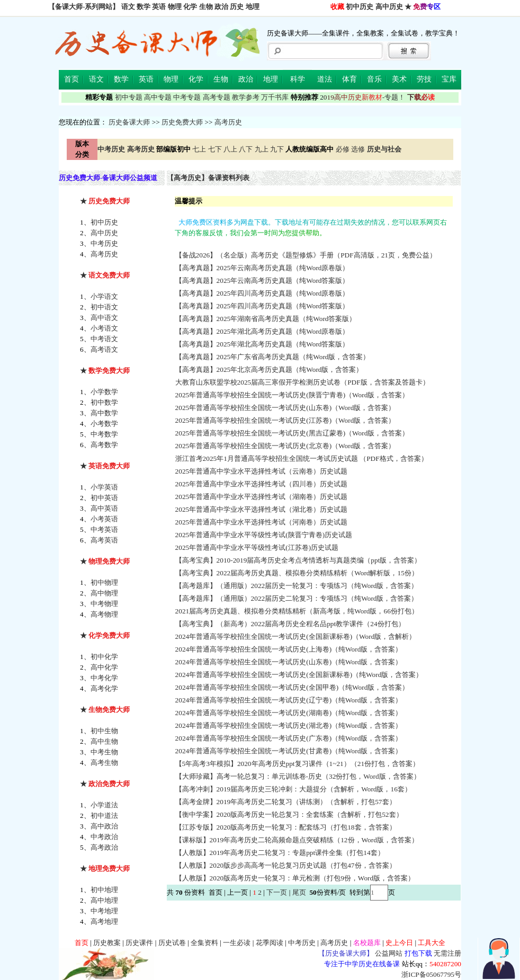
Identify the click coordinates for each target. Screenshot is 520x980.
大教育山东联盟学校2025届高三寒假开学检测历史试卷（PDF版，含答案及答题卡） (303, 382)
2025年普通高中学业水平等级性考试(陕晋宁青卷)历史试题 (265, 535)
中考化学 (104, 678)
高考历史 (228, 122)
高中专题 (158, 97)
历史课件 (139, 943)
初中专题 (129, 97)
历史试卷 (172, 943)
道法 (325, 79)
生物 (206, 7)
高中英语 (104, 508)
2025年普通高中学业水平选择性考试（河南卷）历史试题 (262, 522)
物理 (175, 7)
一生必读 (237, 943)
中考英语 (104, 529)
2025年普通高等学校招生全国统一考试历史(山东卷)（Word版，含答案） (286, 408)
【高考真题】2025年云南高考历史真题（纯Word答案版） (263, 280)
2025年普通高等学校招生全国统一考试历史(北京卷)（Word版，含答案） (286, 446)
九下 (277, 149)
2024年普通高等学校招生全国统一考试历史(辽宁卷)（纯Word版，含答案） (290, 700)
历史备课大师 (129, 122)
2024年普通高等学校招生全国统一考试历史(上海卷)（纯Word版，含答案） (290, 649)
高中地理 (104, 900)
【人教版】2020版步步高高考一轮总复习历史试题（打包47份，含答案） (286, 865)
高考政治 (104, 847)
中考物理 (104, 604)
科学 (298, 79)
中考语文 (104, 339)
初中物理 (104, 582)
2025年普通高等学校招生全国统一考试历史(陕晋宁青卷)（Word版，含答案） (293, 395)
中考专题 (187, 97)
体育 (349, 79)
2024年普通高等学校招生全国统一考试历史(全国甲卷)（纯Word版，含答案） (293, 687)
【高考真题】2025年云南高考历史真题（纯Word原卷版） (263, 268)
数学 (144, 7)
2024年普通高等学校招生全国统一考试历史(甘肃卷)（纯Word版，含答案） (290, 751)
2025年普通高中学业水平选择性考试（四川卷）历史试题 (262, 484)
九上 (262, 149)
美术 (399, 79)
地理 (253, 7)
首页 (71, 79)
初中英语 (104, 498)
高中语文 (104, 318)
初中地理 (104, 890)
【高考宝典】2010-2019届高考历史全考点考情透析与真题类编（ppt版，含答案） (299, 560)
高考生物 (104, 763)
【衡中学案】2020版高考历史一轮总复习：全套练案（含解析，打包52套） (290, 814)
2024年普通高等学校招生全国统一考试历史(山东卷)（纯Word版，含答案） (290, 662)
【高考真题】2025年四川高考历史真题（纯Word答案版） (263, 306)
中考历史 (104, 243)
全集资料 (204, 943)
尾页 (300, 892)
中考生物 (104, 752)
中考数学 (104, 434)
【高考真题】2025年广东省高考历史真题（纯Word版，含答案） (274, 357)
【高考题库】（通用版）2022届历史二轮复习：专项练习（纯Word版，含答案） (298, 598)
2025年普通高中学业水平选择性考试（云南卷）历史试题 (262, 471)
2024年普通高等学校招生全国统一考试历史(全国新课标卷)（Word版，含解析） (297, 636)
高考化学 (104, 688)
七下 (215, 149)
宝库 (449, 79)
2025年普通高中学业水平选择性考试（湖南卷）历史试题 (262, 497)
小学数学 (104, 392)
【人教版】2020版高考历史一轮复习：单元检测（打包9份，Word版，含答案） (296, 878)
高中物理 (104, 593)
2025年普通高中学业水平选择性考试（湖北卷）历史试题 (262, 509)
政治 (221, 7)
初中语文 (104, 307)
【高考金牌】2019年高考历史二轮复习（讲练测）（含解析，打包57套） (286, 802)
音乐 (374, 79)
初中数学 (104, 402)
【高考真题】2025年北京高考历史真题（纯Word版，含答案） (270, 369)
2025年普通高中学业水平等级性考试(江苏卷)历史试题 (258, 547)
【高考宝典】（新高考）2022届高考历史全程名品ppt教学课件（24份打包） (291, 624)
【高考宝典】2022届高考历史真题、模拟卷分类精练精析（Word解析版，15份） (298, 573)
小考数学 (104, 424)
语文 (128, 7)
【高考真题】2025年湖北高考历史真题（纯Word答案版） (263, 344)
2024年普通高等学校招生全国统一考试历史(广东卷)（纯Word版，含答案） (290, 738)
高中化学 (104, 667)
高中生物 (104, 741)
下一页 (277, 892)
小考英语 (104, 519)
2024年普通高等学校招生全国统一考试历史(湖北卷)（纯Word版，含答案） (290, 725)
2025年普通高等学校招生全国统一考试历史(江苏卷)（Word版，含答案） (286, 420)
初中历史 (360, 7)
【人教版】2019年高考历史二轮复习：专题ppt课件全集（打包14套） (281, 853)
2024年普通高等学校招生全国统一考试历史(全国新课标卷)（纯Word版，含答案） (300, 675)
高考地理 (104, 921)
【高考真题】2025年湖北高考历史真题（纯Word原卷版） (263, 331)
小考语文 (104, 328)
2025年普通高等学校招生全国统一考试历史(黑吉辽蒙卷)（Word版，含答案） (293, 433)
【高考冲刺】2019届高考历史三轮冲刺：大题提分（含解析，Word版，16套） (294, 789)
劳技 (424, 79)
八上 (230, 149)
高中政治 (104, 826)
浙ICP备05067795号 (431, 974)
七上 (199, 149)
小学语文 (104, 296)
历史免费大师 (182, 122)
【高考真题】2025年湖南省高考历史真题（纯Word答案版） (267, 319)
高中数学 (104, 413)
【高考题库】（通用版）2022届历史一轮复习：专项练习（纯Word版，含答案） (298, 586)
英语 (159, 7)
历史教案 (107, 943)
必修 (343, 149)
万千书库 (275, 97)
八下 (246, 149)
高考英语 (104, 540)
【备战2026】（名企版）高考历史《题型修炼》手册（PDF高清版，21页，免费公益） (307, 255)
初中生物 (104, 731)
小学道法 (104, 805)
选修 (358, 149)
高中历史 (389, 7)
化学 (190, 7)
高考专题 (217, 97)
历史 (237, 7)
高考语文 (104, 349)
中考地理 (104, 911)
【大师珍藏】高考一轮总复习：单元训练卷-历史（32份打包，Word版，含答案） (299, 776)
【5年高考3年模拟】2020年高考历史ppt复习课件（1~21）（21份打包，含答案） (298, 764)
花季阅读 (270, 943)
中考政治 (104, 837)
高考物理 (104, 614)
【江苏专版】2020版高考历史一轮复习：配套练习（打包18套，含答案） (286, 827)
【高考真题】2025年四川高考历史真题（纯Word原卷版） (263, 293)
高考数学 (104, 445)
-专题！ (362, 97)
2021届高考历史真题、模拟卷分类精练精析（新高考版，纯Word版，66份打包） (298, 611)
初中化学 (104, 657)
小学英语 (104, 487)
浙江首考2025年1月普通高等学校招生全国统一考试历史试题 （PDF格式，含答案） (302, 458)
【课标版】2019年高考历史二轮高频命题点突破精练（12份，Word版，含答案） (298, 840)
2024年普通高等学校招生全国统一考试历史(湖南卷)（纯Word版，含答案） (290, 713)
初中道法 (104, 816)
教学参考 (246, 97)
